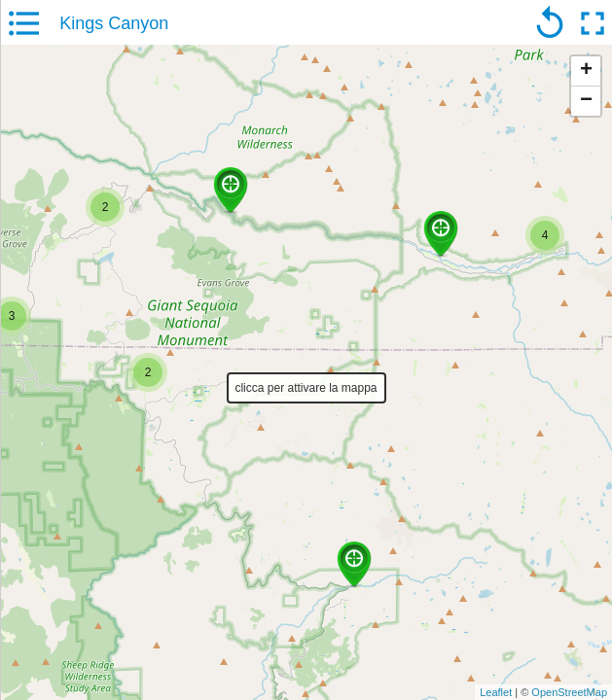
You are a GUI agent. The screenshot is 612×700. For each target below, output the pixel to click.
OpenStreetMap (569, 692)
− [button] (586, 101)
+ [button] (586, 71)
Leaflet (496, 692)
